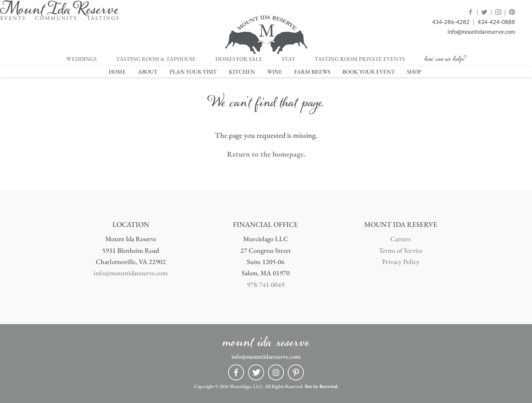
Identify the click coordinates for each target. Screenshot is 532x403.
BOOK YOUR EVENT (369, 72)
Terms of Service (401, 250)
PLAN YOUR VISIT (193, 72)
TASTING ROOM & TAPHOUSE (156, 59)
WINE (275, 72)
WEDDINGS (81, 59)
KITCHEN (242, 72)
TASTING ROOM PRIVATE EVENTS (360, 59)
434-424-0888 (496, 22)
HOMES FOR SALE (239, 59)
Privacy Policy (401, 262)
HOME (117, 72)
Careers (401, 239)
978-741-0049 (266, 285)
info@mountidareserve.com (481, 32)
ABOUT (148, 72)
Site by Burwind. (322, 386)
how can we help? (445, 61)
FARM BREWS (312, 72)
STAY (288, 59)
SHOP (414, 72)
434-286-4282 (451, 22)
